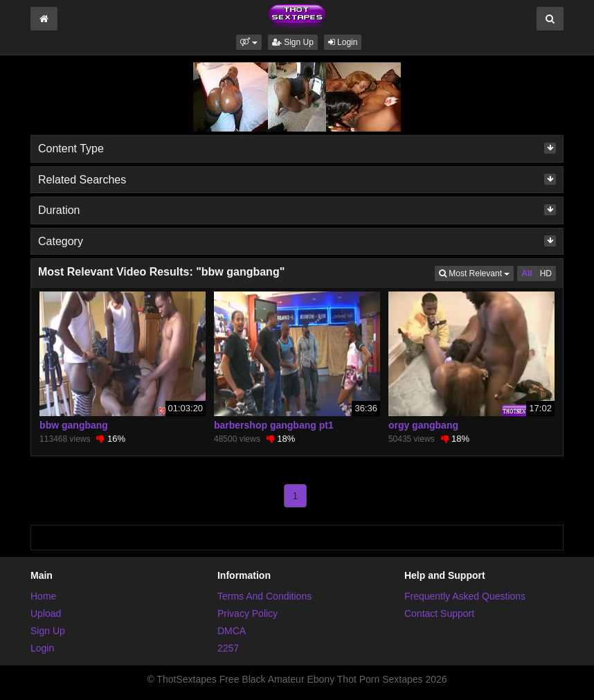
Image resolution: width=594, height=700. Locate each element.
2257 (228, 648)
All (526, 273)
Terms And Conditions (264, 596)
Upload (46, 613)
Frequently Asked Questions (465, 596)
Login (343, 42)
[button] (249, 42)
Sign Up (293, 42)
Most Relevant (476, 272)
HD (546, 273)
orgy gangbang (423, 425)
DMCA (232, 631)
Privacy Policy (247, 613)
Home (43, 596)
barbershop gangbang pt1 (274, 425)
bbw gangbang (74, 425)
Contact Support (439, 613)
